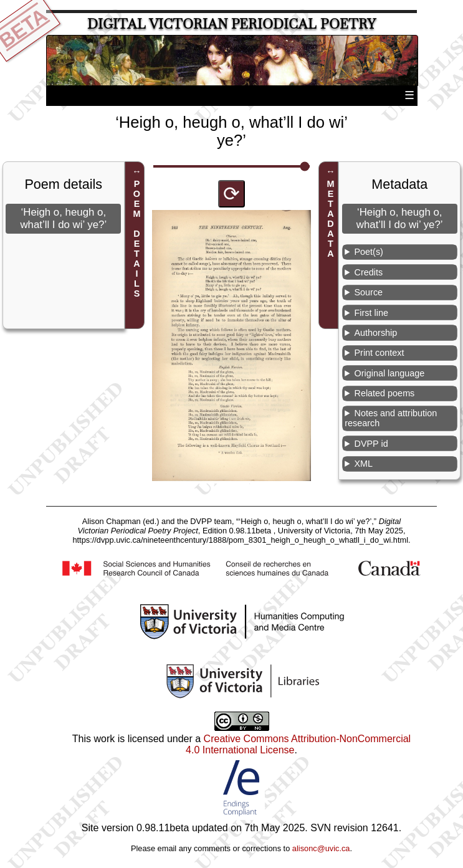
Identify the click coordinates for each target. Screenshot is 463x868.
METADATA (331, 219)
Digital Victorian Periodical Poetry (231, 24)
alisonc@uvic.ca (321, 848)
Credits (369, 272)
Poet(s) (369, 252)
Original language (390, 373)
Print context (379, 353)
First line (371, 313)
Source (369, 292)
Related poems (385, 393)
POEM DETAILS (136, 239)
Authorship (376, 333)
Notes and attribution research (391, 418)
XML (364, 464)
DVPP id (371, 444)
